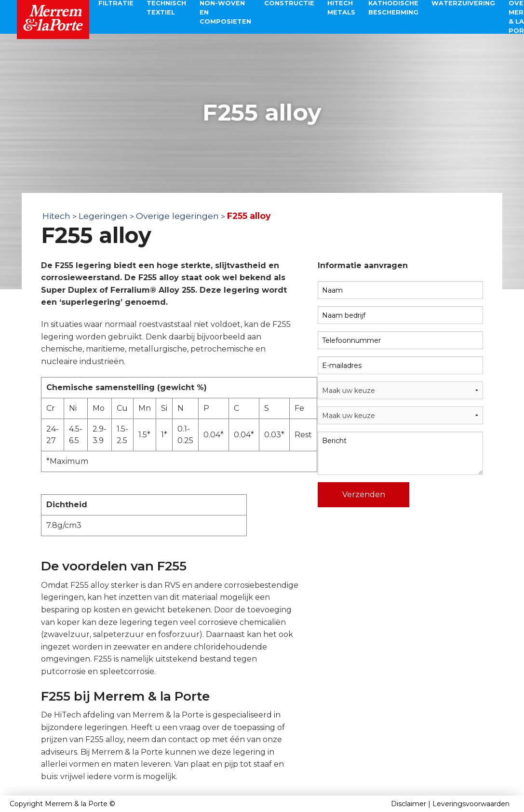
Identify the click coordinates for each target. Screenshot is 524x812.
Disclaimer (409, 804)
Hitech (56, 216)
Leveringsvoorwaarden (471, 804)
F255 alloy (249, 216)
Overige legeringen (177, 216)
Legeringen (103, 216)
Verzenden (364, 494)
